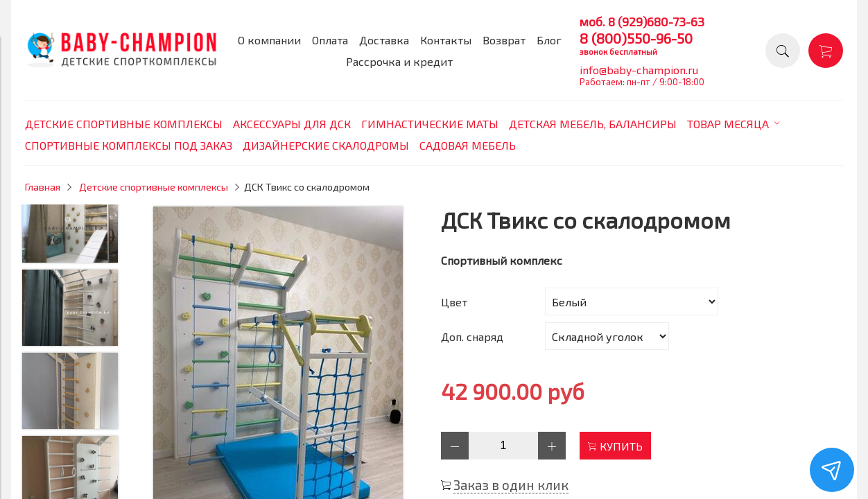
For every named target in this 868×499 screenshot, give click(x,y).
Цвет (454, 302)
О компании (269, 40)
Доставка (384, 40)
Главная (43, 187)
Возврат (504, 40)
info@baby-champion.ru (639, 70)
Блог (549, 40)
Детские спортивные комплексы (154, 187)
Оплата (330, 40)
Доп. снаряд (472, 336)
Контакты (446, 40)
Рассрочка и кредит (399, 61)
